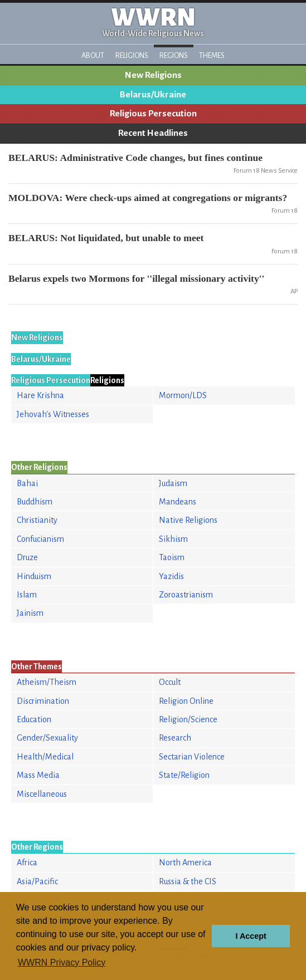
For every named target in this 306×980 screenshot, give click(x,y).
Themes (212, 55)
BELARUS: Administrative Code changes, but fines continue (135, 158)
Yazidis (171, 576)
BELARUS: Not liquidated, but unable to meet (106, 238)
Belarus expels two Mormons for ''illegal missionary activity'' (137, 278)
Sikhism (173, 539)
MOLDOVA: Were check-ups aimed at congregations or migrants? (148, 198)
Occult (170, 682)
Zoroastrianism (186, 595)
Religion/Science (188, 719)
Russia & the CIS (188, 881)
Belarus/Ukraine (153, 95)
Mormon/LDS (183, 395)
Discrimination (43, 701)
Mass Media (38, 775)
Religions (132, 55)
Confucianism (40, 539)
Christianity (37, 520)
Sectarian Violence (192, 757)
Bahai (27, 483)
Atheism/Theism (47, 682)
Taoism (172, 557)
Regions (174, 55)
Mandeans (178, 502)
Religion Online (186, 701)
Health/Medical (45, 757)
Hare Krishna (40, 395)
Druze (27, 557)
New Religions (153, 75)
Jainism (30, 613)
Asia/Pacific (37, 881)
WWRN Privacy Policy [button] (62, 962)
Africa (27, 863)
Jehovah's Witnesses (53, 414)
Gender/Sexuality (47, 738)
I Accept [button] (251, 936)
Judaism (173, 483)
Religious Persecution (153, 114)
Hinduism (34, 576)
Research (175, 738)
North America (185, 863)
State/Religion (184, 775)
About (93, 55)
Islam (27, 595)
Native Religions (188, 520)
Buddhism (35, 502)
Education (34, 719)
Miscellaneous (42, 794)
